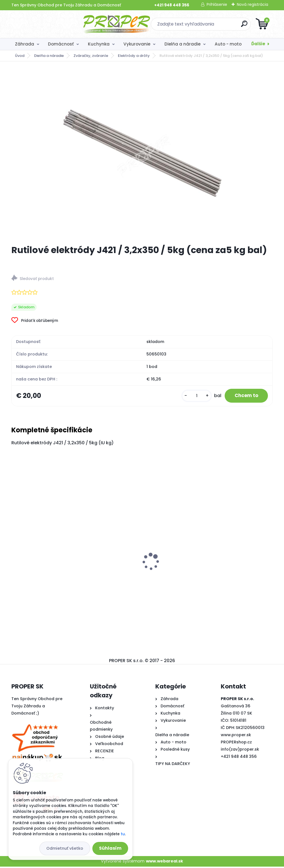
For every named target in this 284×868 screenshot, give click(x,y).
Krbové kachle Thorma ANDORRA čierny (50, 570)
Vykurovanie (137, 44)
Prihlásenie (217, 4)
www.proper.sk (236, 736)
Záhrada (25, 44)
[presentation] (15, 555)
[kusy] (192, 396)
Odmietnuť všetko (65, 848)
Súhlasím (110, 848)
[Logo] (45, 24)
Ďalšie (258, 44)
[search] (209, 26)
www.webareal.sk (164, 863)
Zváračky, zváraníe (91, 56)
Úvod (20, 56)
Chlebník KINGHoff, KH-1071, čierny (228, 562)
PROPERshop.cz (236, 743)
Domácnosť (61, 44)
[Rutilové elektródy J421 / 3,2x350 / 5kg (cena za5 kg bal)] (142, 153)
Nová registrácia (253, 4)
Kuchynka (99, 44)
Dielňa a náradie (182, 44)
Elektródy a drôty (134, 56)
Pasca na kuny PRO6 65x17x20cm (139, 561)
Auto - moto (228, 44)
